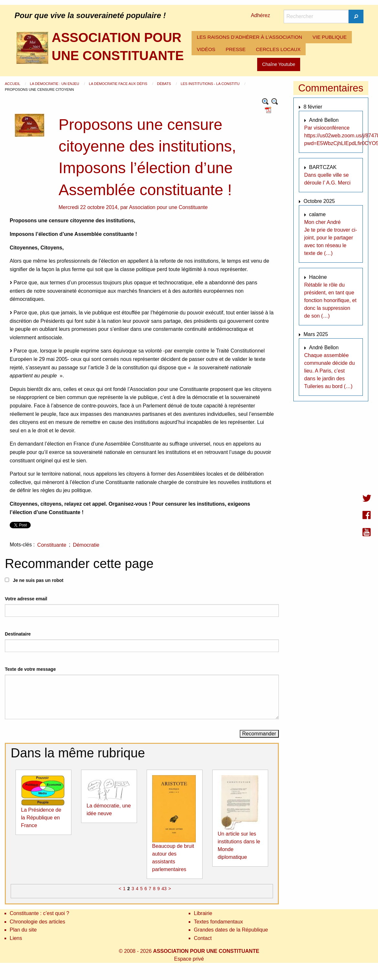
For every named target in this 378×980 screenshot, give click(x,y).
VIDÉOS (206, 49)
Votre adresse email (26, 599)
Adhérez (260, 15)
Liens (16, 938)
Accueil (13, 84)
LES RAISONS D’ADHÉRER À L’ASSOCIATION (249, 37)
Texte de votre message (30, 669)
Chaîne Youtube (278, 64)
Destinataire (18, 634)
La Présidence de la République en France (41, 818)
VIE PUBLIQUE (330, 37)
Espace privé (189, 959)
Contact (203, 938)
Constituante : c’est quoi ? (39, 913)
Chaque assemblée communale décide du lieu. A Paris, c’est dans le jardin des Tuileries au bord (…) (330, 371)
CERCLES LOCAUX (278, 49)
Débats (164, 84)
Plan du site (23, 930)
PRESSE (236, 49)
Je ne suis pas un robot (34, 580)
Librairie (203, 913)
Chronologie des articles (37, 922)
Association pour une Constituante (168, 207)
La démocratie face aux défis (119, 84)
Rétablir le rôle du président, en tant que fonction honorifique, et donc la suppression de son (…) (331, 300)
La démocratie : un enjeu (55, 84)
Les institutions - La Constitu (210, 84)
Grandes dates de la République (231, 930)
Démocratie (86, 545)
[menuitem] (249, 37)
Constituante (52, 545)
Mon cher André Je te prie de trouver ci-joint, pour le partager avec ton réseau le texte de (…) (331, 238)
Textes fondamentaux (218, 922)
